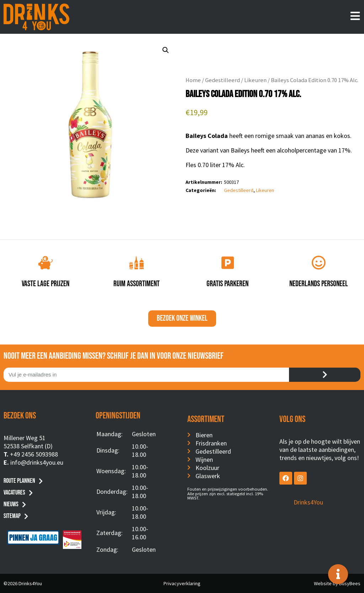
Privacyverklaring (182, 583)
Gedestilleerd (223, 80)
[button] (166, 50)
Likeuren (255, 80)
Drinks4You (308, 502)
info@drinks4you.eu (37, 462)
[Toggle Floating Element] (338, 574)
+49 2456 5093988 (34, 454)
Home (193, 80)
